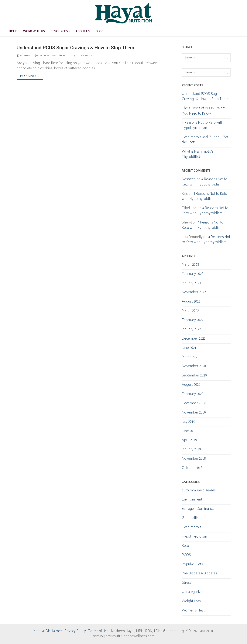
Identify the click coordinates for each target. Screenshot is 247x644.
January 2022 (191, 330)
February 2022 (193, 320)
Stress (187, 583)
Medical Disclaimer (47, 631)
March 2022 (190, 311)
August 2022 (191, 302)
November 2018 (194, 459)
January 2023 (191, 284)
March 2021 (190, 358)
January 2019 (191, 450)
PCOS (65, 56)
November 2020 (194, 367)
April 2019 (189, 441)
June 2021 (189, 348)
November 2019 (194, 413)
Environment (192, 500)
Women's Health (195, 611)
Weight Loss (191, 602)
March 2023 (190, 265)
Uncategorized (193, 592)
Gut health (190, 518)
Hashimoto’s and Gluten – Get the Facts (205, 140)
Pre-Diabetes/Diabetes (199, 574)
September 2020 (194, 376)
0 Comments (82, 56)
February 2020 (193, 394)
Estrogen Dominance (198, 509)
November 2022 (194, 293)
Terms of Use (98, 631)
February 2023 (193, 274)
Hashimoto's (192, 528)
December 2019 (194, 404)
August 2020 (191, 385)
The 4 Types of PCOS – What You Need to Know (204, 111)
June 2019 (189, 431)
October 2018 (192, 468)
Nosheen (24, 56)
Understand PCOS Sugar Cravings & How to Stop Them (75, 48)
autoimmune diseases (199, 491)
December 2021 (194, 339)
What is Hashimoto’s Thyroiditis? (198, 155)
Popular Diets (192, 565)
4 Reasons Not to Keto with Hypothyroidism (202, 126)
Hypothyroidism (194, 537)
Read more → (30, 77)
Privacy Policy (75, 631)
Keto (185, 546)
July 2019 (188, 422)
